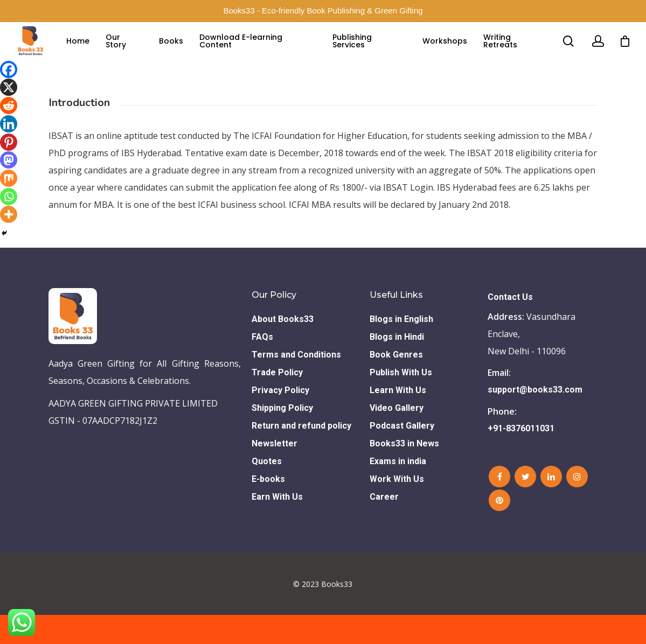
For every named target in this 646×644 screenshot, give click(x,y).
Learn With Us (398, 419)
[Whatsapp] (9, 197)
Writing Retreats (503, 52)
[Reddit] (9, 106)
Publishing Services (359, 52)
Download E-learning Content (252, 52)
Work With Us (397, 508)
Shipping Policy (282, 437)
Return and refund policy (301, 455)
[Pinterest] (9, 142)
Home (91, 52)
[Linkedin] (9, 124)
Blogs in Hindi (397, 366)
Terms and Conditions (296, 384)
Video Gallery (397, 437)
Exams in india (398, 490)
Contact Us (510, 326)
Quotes (267, 490)
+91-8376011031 (521, 457)
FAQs (262, 366)
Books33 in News (404, 472)
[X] (9, 87)
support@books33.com (535, 419)
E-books (268, 508)
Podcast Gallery (402, 455)
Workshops (447, 52)
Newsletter (275, 472)
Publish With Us (401, 401)
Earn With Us (277, 526)
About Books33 (283, 348)
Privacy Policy (280, 419)
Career (384, 526)
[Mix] (9, 178)
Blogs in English (401, 348)
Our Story (129, 52)
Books (182, 52)
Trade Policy (277, 401)
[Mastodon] (9, 160)
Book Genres (396, 384)
